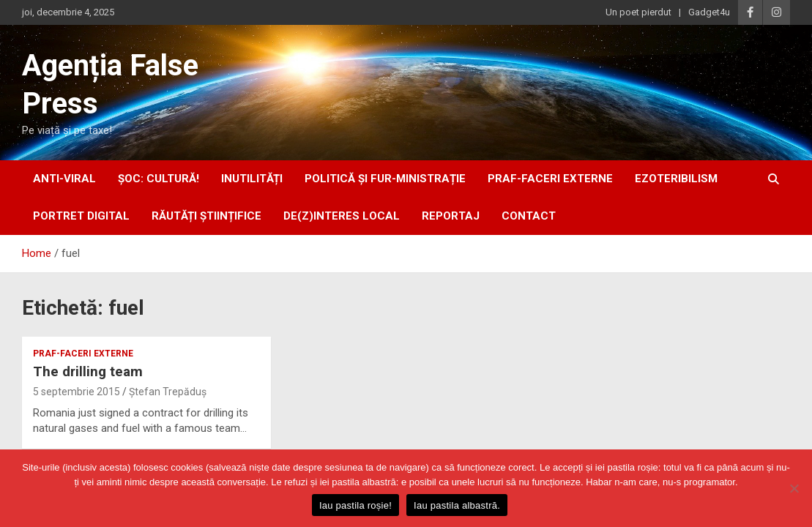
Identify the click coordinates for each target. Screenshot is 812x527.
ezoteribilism (676, 179)
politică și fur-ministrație (385, 179)
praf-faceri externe (550, 179)
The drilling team (88, 371)
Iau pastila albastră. (457, 505)
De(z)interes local (342, 216)
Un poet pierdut (638, 12)
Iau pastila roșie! (355, 505)
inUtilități (252, 179)
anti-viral (64, 179)
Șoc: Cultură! (159, 179)
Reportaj (451, 216)
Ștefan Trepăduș (168, 392)
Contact (529, 216)
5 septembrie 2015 (77, 392)
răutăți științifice (206, 216)
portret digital (81, 216)
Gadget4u (709, 12)
